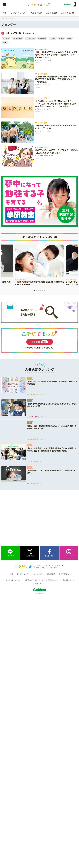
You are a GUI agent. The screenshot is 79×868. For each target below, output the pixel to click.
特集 (5, 13)
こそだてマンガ (67, 13)
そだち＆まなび (35, 13)
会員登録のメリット (31, 542)
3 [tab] (38, 291)
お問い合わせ (39, 546)
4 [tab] (41, 291)
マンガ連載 (18, 38)
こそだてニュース (18, 13)
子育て (53, 38)
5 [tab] (43, 291)
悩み (62, 38)
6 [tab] (45, 291)
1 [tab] (34, 291)
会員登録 (40, 342)
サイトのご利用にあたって (50, 542)
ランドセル (31, 38)
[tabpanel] (39, 265)
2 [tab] (36, 291)
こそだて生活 (52, 13)
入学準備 (43, 38)
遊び (6, 42)
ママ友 (7, 38)
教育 (70, 38)
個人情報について (68, 542)
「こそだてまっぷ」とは (13, 542)
